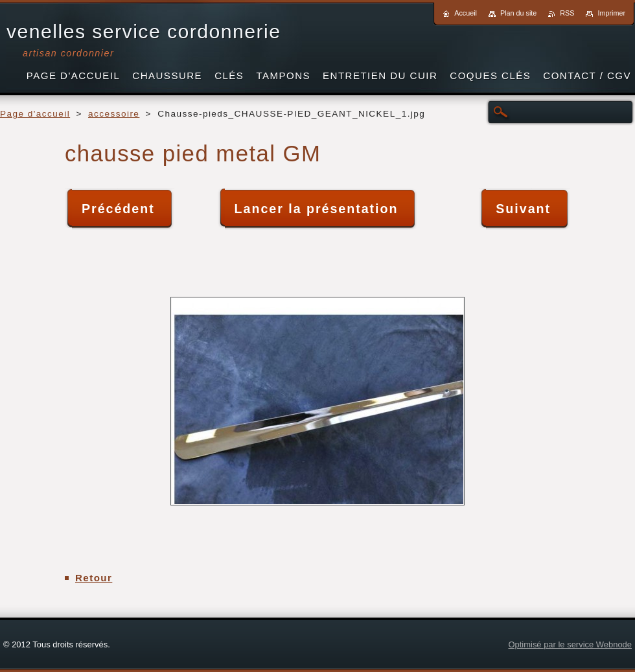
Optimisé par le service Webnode (570, 644)
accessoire (114, 114)
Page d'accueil (35, 114)
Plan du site (518, 13)
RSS (567, 13)
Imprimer (611, 13)
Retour (94, 578)
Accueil (466, 13)
